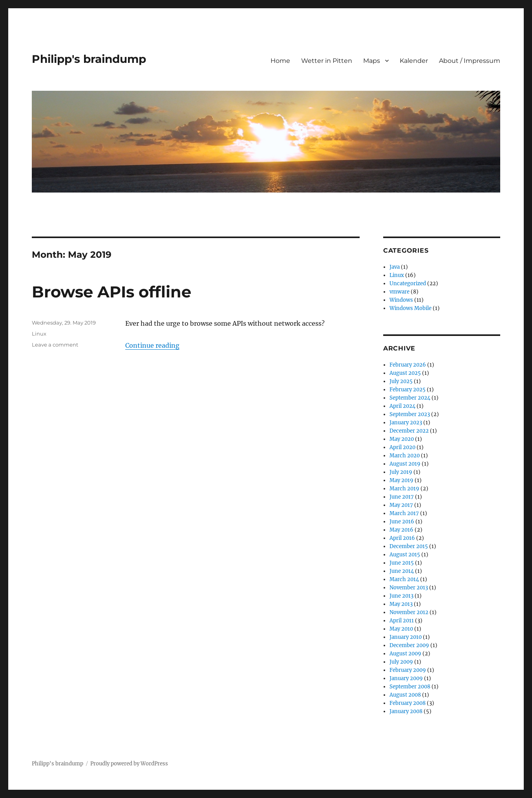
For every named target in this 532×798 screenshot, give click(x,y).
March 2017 (404, 513)
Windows (401, 300)
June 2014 (402, 571)
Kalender (414, 61)
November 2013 (409, 588)
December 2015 (409, 546)
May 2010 (401, 629)
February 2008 (408, 703)
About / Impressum (470, 61)
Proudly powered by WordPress (129, 764)
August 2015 (405, 555)
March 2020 (405, 456)
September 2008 (410, 687)
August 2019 (405, 464)
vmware (399, 292)
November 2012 (409, 612)
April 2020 (402, 447)
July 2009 (401, 662)
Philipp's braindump (89, 59)
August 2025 (405, 373)
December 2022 (409, 431)
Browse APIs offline (112, 292)
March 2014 (404, 579)
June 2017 (402, 497)
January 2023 (406, 423)
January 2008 (406, 711)
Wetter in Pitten (327, 61)
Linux (39, 334)
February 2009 (408, 670)
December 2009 (409, 645)
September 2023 (410, 414)
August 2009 (405, 654)
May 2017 (401, 505)
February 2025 (408, 390)
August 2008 (405, 695)
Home (280, 61)
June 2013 (401, 596)
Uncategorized (408, 283)
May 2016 (401, 530)
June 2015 (402, 563)
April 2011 (402, 621)
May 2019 (401, 480)
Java (395, 267)
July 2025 (401, 381)
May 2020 (402, 439)
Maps (372, 61)
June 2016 (402, 522)
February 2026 (408, 365)
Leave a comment (55, 345)
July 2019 (401, 472)
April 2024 (402, 406)
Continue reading (152, 345)
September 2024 (410, 398)
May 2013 (401, 604)
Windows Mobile (410, 308)
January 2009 (406, 678)
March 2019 (404, 489)
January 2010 (406, 637)
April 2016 (402, 538)
